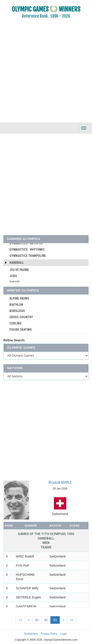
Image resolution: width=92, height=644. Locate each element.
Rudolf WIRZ (60, 483)
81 (37, 620)
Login (64, 634)
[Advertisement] (46, 73)
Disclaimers (31, 634)
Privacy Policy (49, 634)
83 (55, 620)
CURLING (15, 323)
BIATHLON (16, 305)
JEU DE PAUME (19, 270)
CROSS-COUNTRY (21, 317)
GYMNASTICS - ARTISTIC (26, 243)
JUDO (13, 276)
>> (72, 620)
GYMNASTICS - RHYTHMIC (27, 250)
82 (46, 620)
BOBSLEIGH (17, 311)
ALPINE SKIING (19, 298)
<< (20, 620)
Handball (17, 263)
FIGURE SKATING (21, 330)
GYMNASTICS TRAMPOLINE (28, 256)
